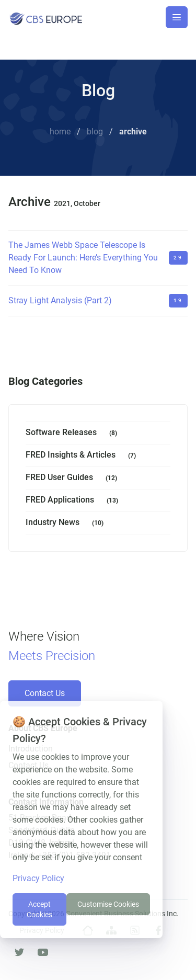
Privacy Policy (38, 878)
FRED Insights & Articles (83, 456)
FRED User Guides (73, 478)
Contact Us (45, 693)
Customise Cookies (108, 904)
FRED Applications (74, 501)
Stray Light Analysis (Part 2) (60, 300)
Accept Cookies (39, 909)
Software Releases (73, 433)
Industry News (67, 523)
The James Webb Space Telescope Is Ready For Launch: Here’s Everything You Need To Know (83, 258)
